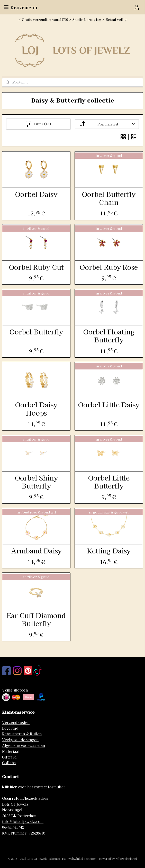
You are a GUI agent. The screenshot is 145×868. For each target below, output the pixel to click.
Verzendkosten (16, 722)
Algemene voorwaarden (24, 745)
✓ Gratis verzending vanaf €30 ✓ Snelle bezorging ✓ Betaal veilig (72, 19)
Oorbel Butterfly (36, 332)
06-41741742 (13, 827)
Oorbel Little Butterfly (109, 482)
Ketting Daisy (109, 550)
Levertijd (10, 728)
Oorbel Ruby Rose (109, 267)
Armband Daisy (36, 550)
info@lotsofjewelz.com (23, 821)
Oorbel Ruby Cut (36, 267)
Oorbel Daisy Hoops (36, 409)
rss (64, 858)
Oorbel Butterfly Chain (109, 198)
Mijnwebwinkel (126, 858)
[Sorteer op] (107, 124)
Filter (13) (38, 124)
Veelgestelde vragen (20, 740)
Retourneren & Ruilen (22, 734)
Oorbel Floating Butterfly (109, 336)
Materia (9, 751)
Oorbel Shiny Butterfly (36, 482)
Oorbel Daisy (36, 194)
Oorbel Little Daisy (109, 405)
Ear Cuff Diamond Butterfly (36, 619)
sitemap (55, 858)
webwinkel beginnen (82, 858)
